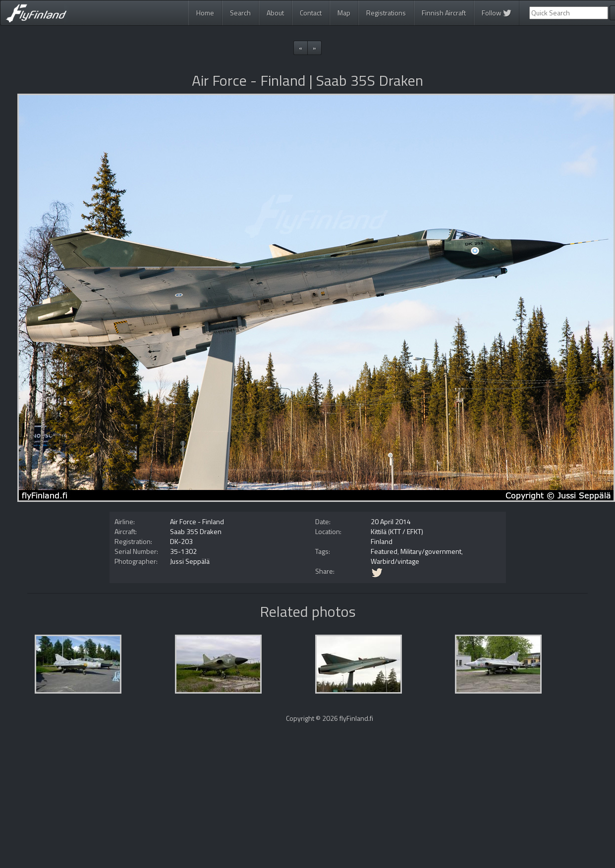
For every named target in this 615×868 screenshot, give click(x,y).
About (275, 13)
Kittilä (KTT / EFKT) (397, 531)
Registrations (386, 13)
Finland (382, 541)
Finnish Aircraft (444, 13)
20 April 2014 (391, 521)
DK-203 (181, 541)
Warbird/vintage (395, 561)
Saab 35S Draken (196, 531)
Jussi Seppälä (190, 561)
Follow (497, 13)
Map (344, 13)
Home (205, 13)
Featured (384, 551)
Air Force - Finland (197, 521)
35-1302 (183, 551)
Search (240, 13)
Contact (311, 13)
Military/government (431, 551)
